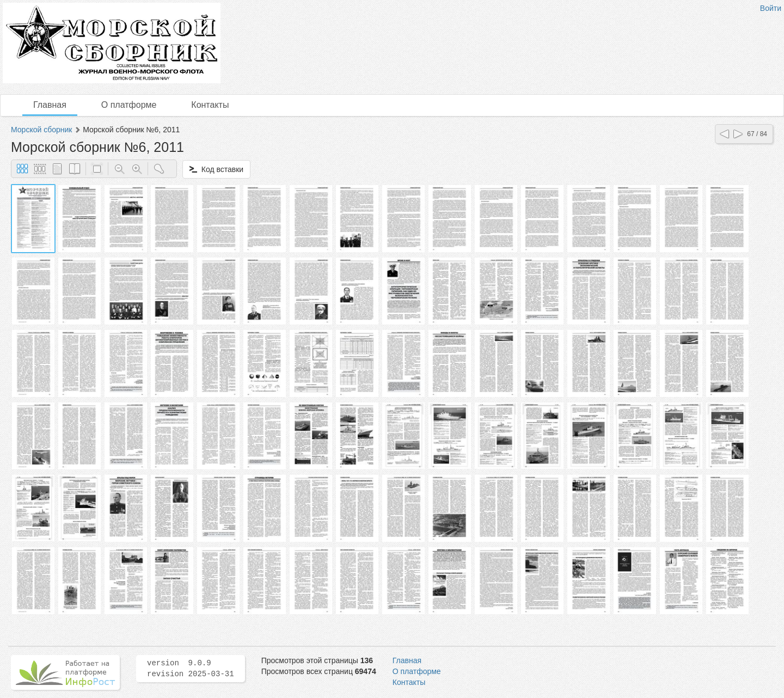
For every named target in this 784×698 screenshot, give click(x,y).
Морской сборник (41, 130)
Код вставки (216, 169)
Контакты (210, 105)
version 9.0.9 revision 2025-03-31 (191, 669)
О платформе (129, 105)
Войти (771, 8)
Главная (50, 105)
